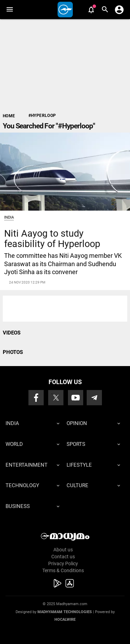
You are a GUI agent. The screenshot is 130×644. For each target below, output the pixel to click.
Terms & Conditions (63, 570)
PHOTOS (13, 352)
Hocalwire (65, 620)
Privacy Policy (63, 563)
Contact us (63, 557)
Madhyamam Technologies (65, 612)
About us (63, 550)
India (9, 217)
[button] (10, 10)
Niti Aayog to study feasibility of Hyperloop (52, 238)
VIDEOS (12, 333)
